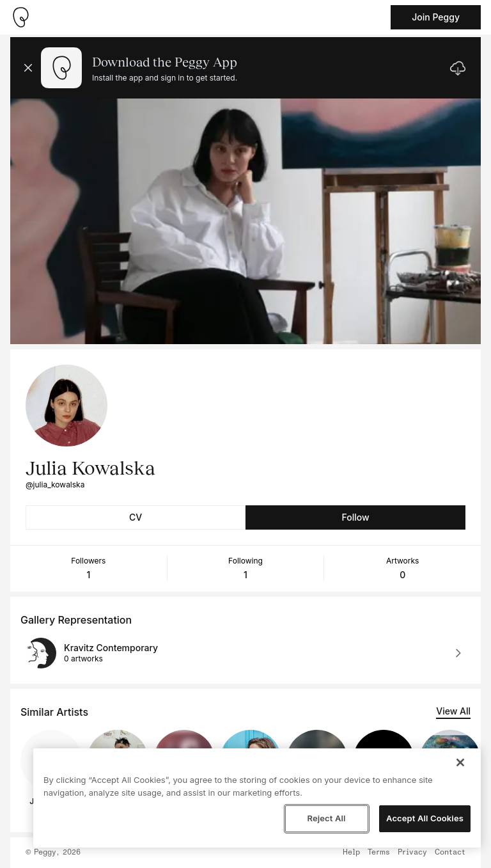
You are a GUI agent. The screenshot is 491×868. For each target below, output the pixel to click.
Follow (355, 517)
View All (453, 711)
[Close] (460, 762)
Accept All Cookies (425, 818)
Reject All (326, 818)
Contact (450, 853)
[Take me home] (20, 17)
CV (136, 517)
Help (351, 853)
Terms (379, 853)
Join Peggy (436, 17)
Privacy (412, 853)
